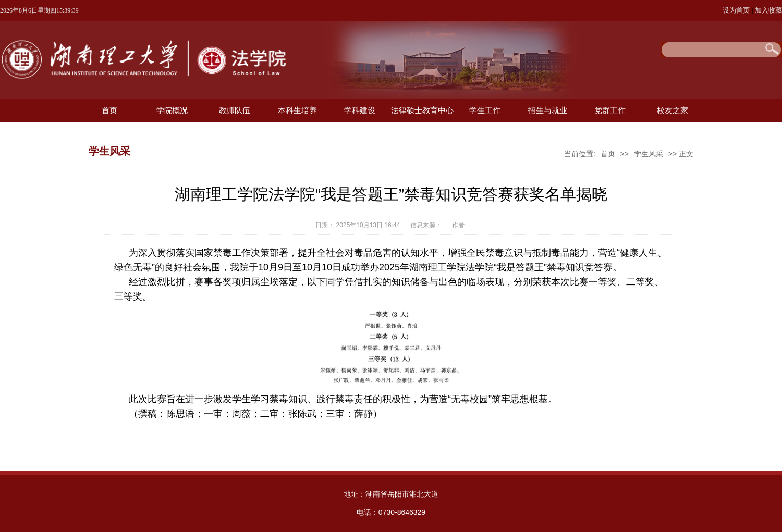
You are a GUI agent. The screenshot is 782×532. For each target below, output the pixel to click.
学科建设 (360, 110)
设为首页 (737, 10)
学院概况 (172, 110)
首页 (109, 110)
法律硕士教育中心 (422, 110)
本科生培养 (297, 110)
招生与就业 (548, 110)
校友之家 (673, 110)
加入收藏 (768, 10)
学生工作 (485, 110)
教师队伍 (235, 110)
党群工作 (610, 110)
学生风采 (649, 154)
